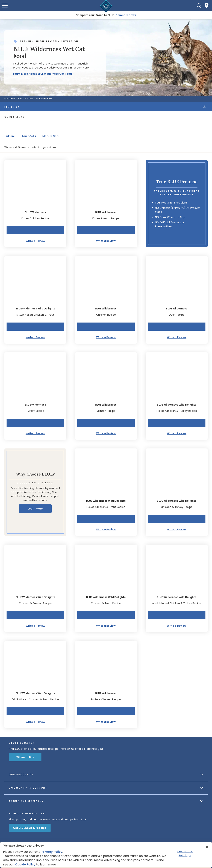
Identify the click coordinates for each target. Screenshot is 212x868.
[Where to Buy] (207, 5)
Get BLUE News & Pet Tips (30, 828)
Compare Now (125, 15)
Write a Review (35, 241)
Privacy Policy (52, 852)
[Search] (199, 5)
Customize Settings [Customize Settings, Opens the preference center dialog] (185, 853)
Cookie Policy (25, 864)
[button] (5, 6)
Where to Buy (25, 757)
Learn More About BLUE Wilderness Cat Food (42, 74)
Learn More (35, 509)
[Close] (207, 847)
